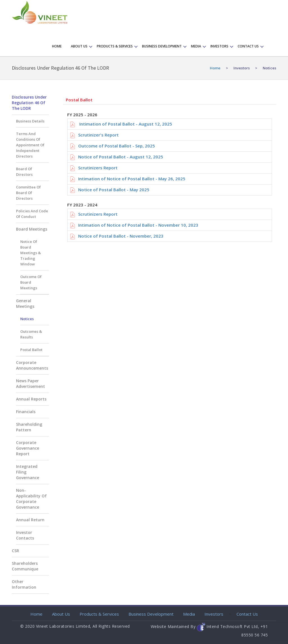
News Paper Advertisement (31, 384)
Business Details (30, 121)
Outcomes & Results (31, 334)
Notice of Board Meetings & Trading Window (31, 253)
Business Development (162, 46)
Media (196, 46)
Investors (219, 46)
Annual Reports (31, 399)
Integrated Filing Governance (28, 472)
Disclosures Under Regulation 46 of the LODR (29, 103)
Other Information (24, 584)
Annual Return (30, 520)
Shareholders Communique (25, 566)
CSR (15, 551)
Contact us (248, 46)
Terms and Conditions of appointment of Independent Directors (30, 145)
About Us (79, 46)
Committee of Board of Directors (28, 193)
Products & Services (115, 46)
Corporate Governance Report (28, 448)
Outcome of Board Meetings (31, 282)
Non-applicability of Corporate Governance (31, 499)
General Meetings (25, 303)
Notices (27, 319)
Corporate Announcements (32, 365)
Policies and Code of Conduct (32, 214)
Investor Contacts (25, 535)
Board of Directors (24, 172)
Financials (26, 412)
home (215, 68)
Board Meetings (32, 229)
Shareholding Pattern (29, 427)
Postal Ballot (31, 350)
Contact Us (247, 614)
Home (57, 46)
